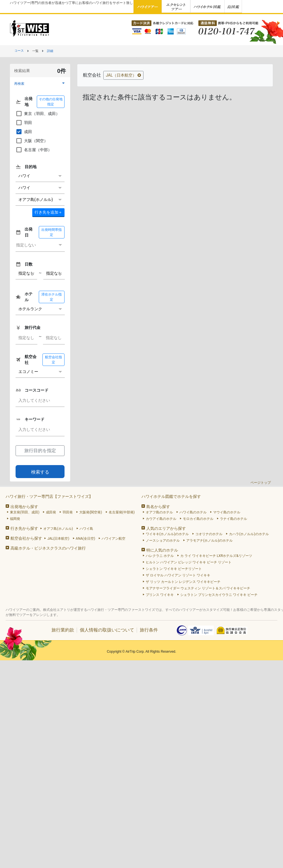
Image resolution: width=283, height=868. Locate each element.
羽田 (24, 123)
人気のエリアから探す (166, 528)
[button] (40, 83)
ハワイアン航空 (113, 539)
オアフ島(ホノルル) (58, 529)
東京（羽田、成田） (38, 114)
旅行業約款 (63, 630)
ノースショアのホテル (163, 541)
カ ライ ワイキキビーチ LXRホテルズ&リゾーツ (216, 556)
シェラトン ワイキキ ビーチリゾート (174, 569)
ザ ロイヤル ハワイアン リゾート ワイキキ (178, 575)
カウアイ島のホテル (161, 519)
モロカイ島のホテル (198, 519)
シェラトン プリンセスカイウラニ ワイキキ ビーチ (219, 595)
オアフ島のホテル (159, 512)
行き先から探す (24, 528)
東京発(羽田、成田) (25, 512)
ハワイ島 (86, 529)
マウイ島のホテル (227, 512)
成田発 (51, 512)
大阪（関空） (32, 141)
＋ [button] (48, 212)
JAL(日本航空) (58, 539)
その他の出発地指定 (51, 102)
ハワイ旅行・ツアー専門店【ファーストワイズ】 (49, 496)
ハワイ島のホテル (193, 512)
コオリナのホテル (209, 534)
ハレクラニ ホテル (160, 556)
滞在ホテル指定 (52, 297)
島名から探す (158, 507)
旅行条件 (149, 630)
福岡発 (15, 519)
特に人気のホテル (162, 550)
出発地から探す (24, 507)
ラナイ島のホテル (233, 519)
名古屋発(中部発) (122, 512)
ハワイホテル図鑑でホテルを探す (171, 496)
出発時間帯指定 (52, 232)
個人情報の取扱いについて (107, 630)
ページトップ (261, 483)
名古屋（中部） (34, 150)
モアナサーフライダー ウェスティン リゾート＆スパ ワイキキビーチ (198, 588)
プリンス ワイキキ (160, 595)
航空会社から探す (26, 538)
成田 (24, 132)
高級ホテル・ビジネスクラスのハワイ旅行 (48, 548)
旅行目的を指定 (40, 451)
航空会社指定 (53, 360)
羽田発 (68, 512)
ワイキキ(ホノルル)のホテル (167, 534)
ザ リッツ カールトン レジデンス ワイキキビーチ (183, 582)
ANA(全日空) (86, 539)
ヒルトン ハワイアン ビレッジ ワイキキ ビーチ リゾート (189, 562)
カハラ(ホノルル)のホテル (249, 534)
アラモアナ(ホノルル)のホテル (209, 541)
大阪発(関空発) (91, 512)
